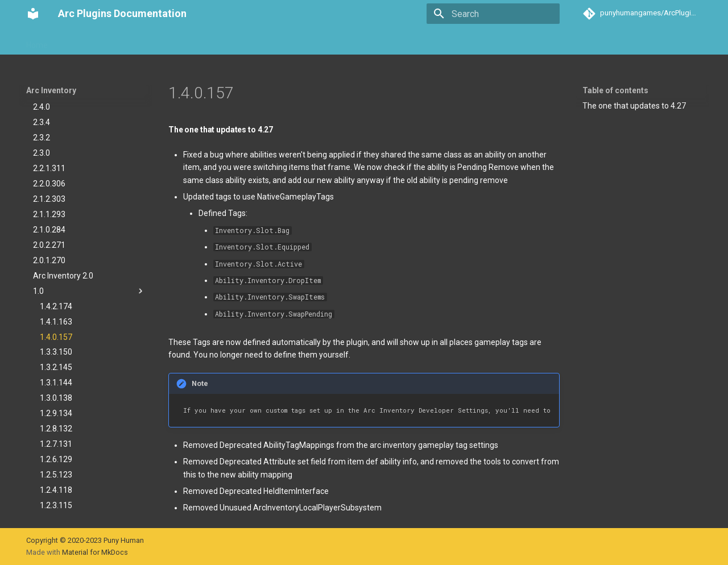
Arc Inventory (85, 41)
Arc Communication (212, 41)
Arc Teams (142, 41)
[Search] (493, 14)
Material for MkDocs (95, 552)
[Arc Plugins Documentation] (33, 14)
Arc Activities (285, 41)
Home (37, 41)
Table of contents (615, 90)
